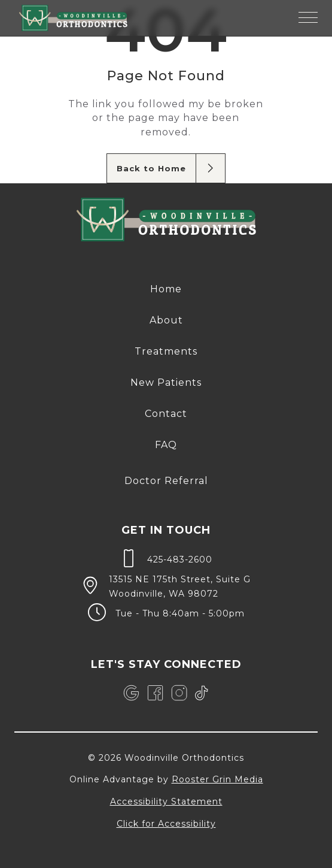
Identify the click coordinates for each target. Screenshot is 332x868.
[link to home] (166, 221)
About (166, 320)
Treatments (166, 351)
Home (166, 289)
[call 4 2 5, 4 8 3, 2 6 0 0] (166, 558)
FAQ (166, 445)
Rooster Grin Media (217, 779)
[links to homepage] (73, 18)
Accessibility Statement (166, 802)
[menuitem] (166, 289)
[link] (131, 693)
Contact (166, 414)
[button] (308, 18)
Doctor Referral (166, 481)
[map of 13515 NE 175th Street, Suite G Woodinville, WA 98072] (166, 585)
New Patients (166, 382)
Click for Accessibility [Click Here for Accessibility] (166, 824)
